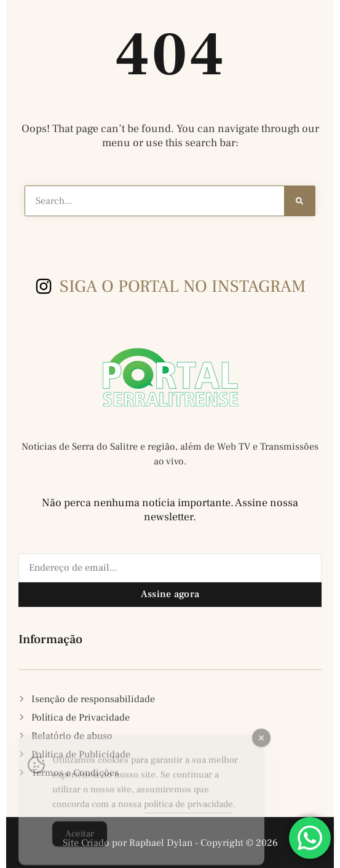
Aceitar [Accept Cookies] (80, 842)
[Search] (299, 201)
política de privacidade (188, 812)
